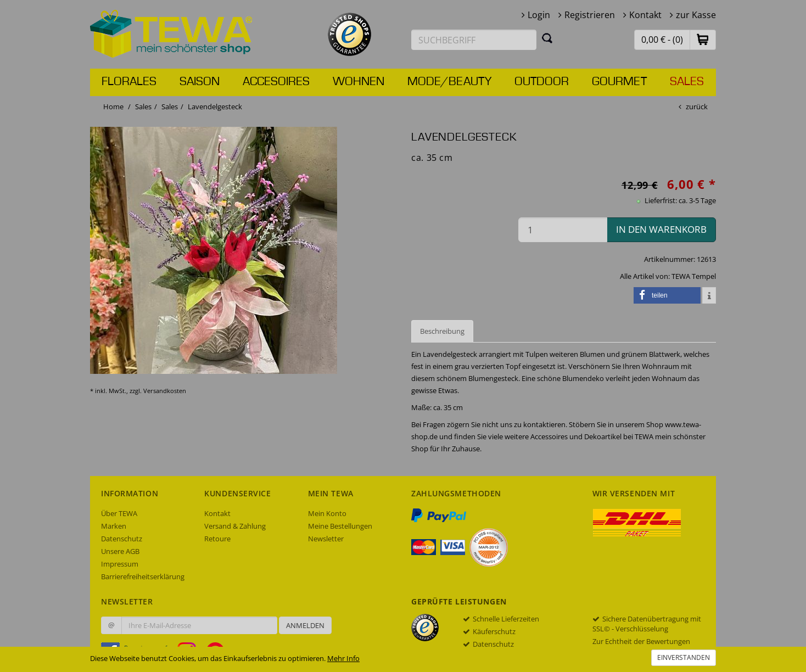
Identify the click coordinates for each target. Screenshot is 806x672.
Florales (129, 82)
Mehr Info (343, 658)
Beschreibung (442, 331)
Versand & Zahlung (235, 526)
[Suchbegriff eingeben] (474, 40)
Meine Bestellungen (340, 526)
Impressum (120, 564)
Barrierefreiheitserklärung (143, 576)
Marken (114, 526)
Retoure (217, 539)
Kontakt (645, 15)
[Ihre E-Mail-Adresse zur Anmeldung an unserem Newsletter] (199, 625)
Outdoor (542, 82)
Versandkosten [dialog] (165, 391)
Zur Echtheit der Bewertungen (641, 641)
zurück (697, 107)
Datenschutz (122, 539)
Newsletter (326, 539)
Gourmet (619, 82)
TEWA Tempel (694, 276)
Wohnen (359, 82)
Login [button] (539, 15)
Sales (687, 82)
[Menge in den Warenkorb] (563, 230)
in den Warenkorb (661, 229)
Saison (200, 82)
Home (113, 107)
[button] (703, 39)
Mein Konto (327, 513)
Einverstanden (684, 657)
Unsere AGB (120, 551)
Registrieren (590, 15)
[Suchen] (547, 38)
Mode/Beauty (449, 82)
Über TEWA (119, 513)
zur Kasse (696, 15)
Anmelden (305, 625)
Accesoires (276, 82)
